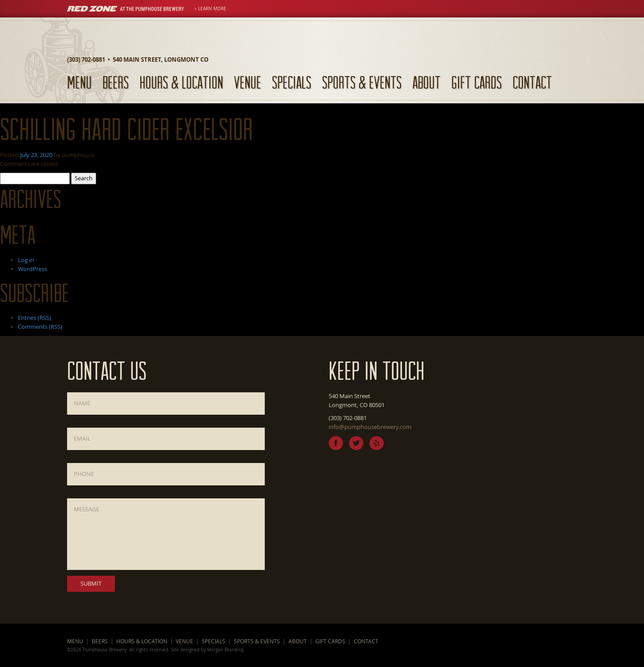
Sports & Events (362, 82)
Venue (248, 82)
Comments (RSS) (40, 327)
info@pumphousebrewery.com (370, 427)
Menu (79, 82)
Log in (26, 260)
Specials (292, 82)
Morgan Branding (225, 650)
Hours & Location (181, 82)
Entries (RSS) (34, 318)
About (426, 82)
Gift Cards (477, 82)
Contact (532, 82)
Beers (116, 82)
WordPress (32, 269)
